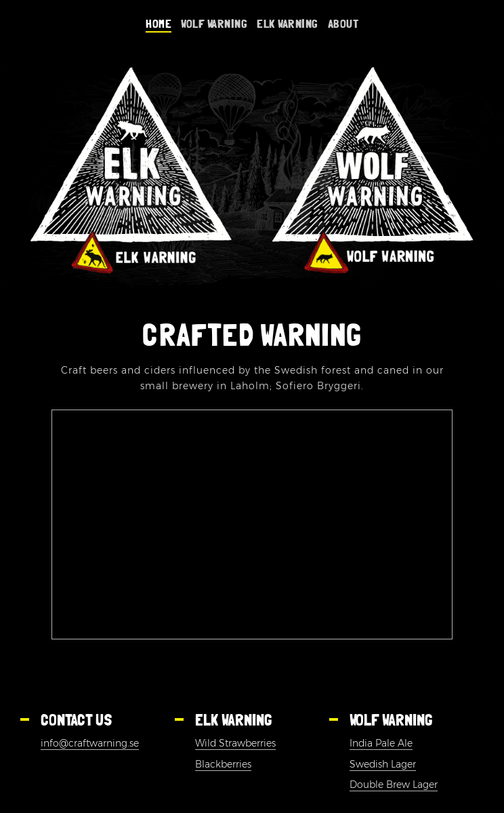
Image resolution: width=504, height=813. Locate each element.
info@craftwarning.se (90, 743)
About (343, 23)
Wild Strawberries (235, 743)
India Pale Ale (381, 743)
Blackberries (223, 764)
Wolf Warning (214, 23)
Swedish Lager (383, 764)
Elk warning (288, 23)
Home (159, 23)
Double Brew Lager (394, 785)
